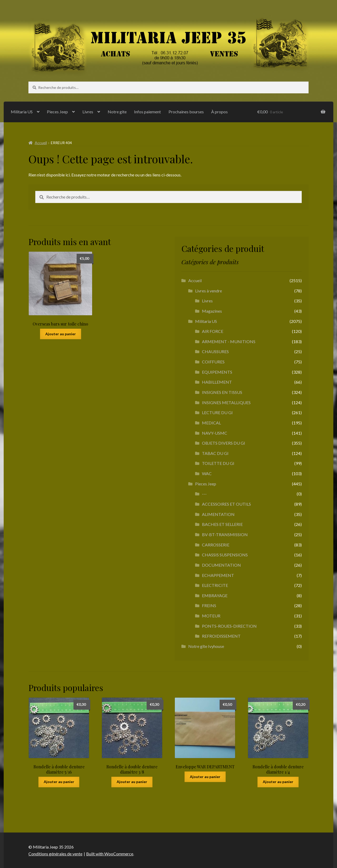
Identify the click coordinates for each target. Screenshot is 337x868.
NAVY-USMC (215, 433)
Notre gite (117, 112)
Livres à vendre (209, 291)
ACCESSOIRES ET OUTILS (226, 504)
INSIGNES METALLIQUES (226, 402)
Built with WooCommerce (110, 854)
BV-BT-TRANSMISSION (225, 534)
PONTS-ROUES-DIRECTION (229, 626)
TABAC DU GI (215, 453)
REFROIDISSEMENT (221, 636)
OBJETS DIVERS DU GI (224, 443)
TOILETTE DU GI (218, 463)
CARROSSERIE (216, 545)
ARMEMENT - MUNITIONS (229, 341)
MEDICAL (211, 423)
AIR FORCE (213, 331)
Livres (88, 112)
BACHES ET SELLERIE (222, 524)
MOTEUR (211, 616)
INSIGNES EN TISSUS (222, 392)
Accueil (41, 143)
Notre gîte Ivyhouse (206, 646)
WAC (207, 473)
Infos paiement (147, 112)
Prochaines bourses (186, 112)
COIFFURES (213, 362)
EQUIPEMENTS (217, 372)
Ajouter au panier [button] (61, 334)
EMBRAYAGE (215, 595)
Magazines (212, 311)
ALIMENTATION (218, 514)
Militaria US (22, 112)
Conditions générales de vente (55, 854)
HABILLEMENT (217, 382)
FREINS (209, 605)
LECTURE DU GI (217, 412)
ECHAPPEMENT (218, 575)
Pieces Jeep (57, 112)
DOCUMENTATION (221, 565)
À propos (219, 112)
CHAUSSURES (215, 351)
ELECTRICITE (215, 585)
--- (204, 494)
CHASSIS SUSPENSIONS (225, 555)
